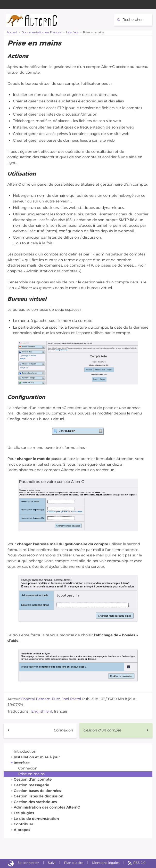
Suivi (51, 863)
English (38, 711)
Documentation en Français (42, 33)
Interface (72, 33)
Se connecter (28, 863)
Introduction (25, 752)
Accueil (12, 33)
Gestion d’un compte (102, 730)
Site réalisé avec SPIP (11, 863)
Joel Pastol (72, 699)
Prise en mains (31, 774)
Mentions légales (106, 863)
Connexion (63, 730)
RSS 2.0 (139, 863)
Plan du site (74, 863)
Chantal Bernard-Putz (40, 699)
